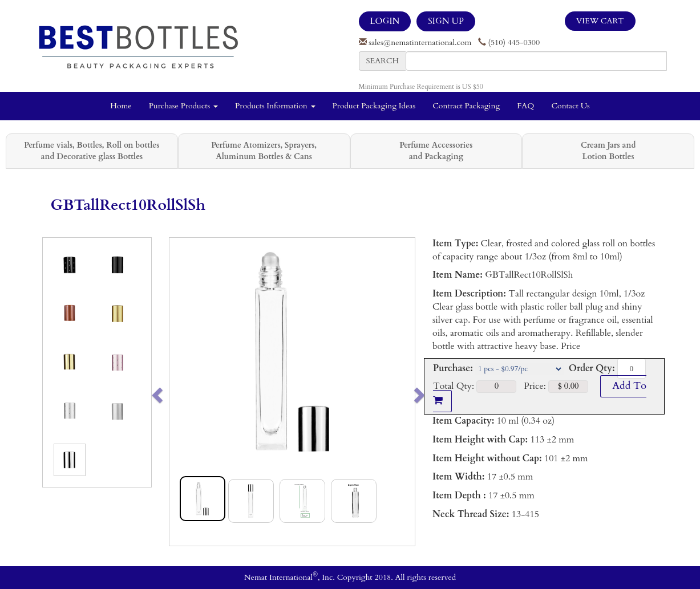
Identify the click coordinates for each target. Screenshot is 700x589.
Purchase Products (183, 106)
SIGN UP (446, 21)
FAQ (525, 106)
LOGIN (385, 21)
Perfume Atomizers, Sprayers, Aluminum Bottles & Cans (264, 151)
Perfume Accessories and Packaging (436, 151)
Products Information (275, 106)
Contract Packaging (466, 106)
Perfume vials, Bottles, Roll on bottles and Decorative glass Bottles (92, 151)
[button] (182, 392)
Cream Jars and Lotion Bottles (608, 151)
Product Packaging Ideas (374, 106)
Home (121, 106)
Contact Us (570, 106)
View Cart (600, 21)
